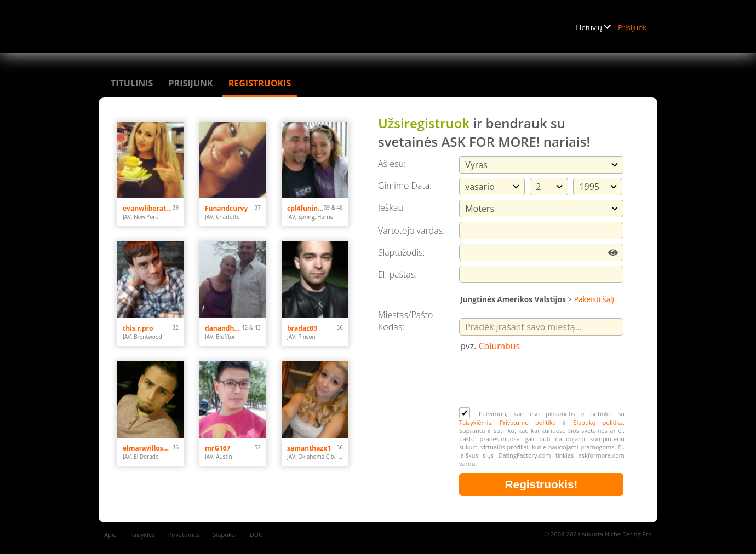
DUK (256, 535)
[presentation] (542, 380)
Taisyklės (142, 535)
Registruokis (260, 83)
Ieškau (391, 207)
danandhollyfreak (223, 328)
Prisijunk (632, 27)
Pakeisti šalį (594, 299)
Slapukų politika (598, 422)
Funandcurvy (226, 208)
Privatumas (184, 535)
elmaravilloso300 (148, 448)
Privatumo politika (528, 422)
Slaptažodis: (401, 252)
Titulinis (132, 83)
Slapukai (225, 535)
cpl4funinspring (305, 208)
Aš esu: (392, 164)
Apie (110, 535)
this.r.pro (138, 328)
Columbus (500, 346)
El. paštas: (397, 274)
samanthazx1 (309, 448)
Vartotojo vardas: (411, 230)
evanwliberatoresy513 (148, 208)
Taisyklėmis (475, 422)
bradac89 (302, 328)
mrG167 (218, 448)
